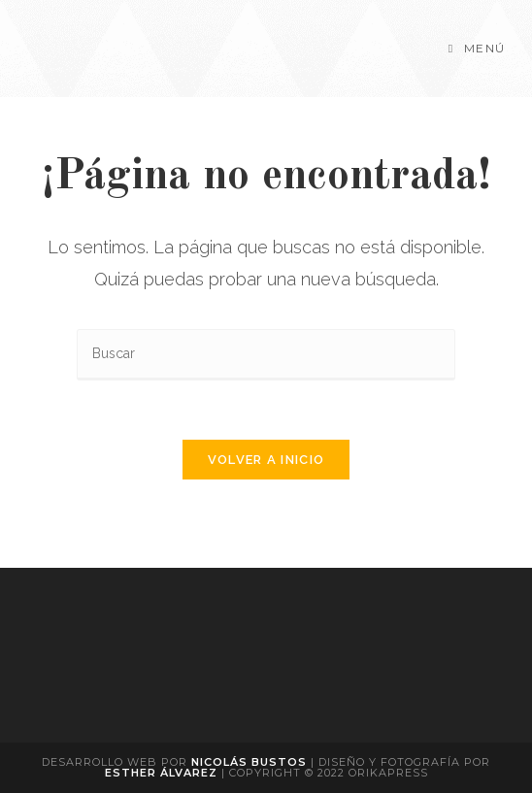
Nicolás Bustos (249, 762)
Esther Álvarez (163, 773)
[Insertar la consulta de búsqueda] (266, 355)
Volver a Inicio (266, 460)
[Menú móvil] (477, 48)
